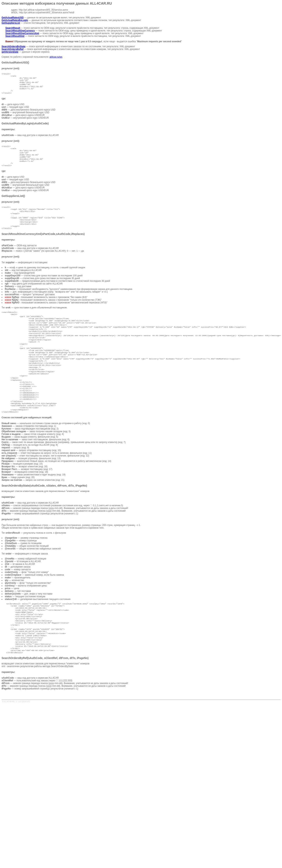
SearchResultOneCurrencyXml (22, 33)
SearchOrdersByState (13, 46)
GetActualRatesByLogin (15, 20)
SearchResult (13, 28)
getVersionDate (10, 52)
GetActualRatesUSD (13, 18)
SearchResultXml (15, 36)
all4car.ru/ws (56, 57)
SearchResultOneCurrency (20, 31)
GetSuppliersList (11, 23)
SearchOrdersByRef (13, 49)
